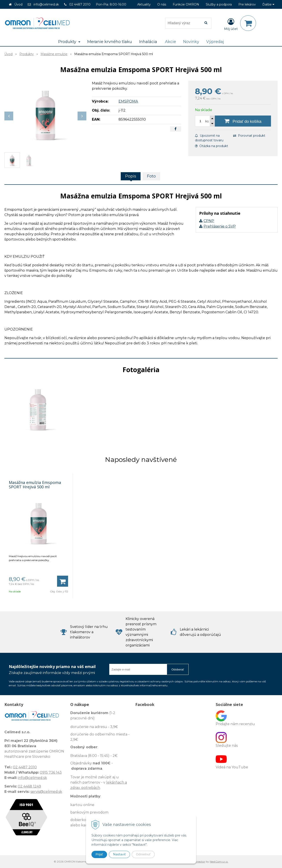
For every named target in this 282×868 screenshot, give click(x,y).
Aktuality (144, 4)
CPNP (209, 221)
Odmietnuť (143, 854)
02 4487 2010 (80, 4)
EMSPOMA (128, 101)
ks (207, 121)
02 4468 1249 (29, 786)
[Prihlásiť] (231, 24)
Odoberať (178, 669)
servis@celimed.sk (46, 792)
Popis (131, 176)
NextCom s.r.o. (219, 861)
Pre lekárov (247, 4)
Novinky (191, 42)
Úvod (18, 4)
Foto (151, 176)
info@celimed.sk (46, 4)
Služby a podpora (219, 4)
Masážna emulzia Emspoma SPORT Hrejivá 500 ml (35, 485)
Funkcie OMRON (186, 4)
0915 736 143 (51, 772)
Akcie (171, 42)
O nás (162, 4)
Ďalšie (268, 4)
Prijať (99, 854)
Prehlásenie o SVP (220, 226)
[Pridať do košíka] (243, 121)
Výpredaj (215, 42)
